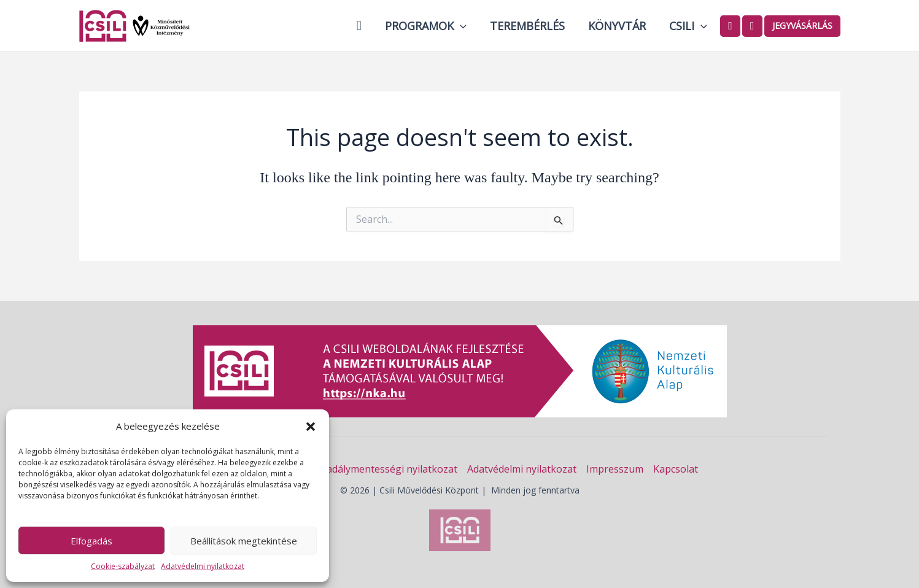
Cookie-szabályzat (123, 566)
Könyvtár (619, 26)
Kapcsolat (676, 469)
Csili (689, 26)
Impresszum (615, 469)
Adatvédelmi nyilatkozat (203, 566)
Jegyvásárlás (802, 25)
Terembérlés (530, 26)
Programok (430, 26)
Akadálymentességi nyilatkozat (386, 469)
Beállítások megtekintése (244, 541)
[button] (311, 427)
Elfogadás (91, 541)
